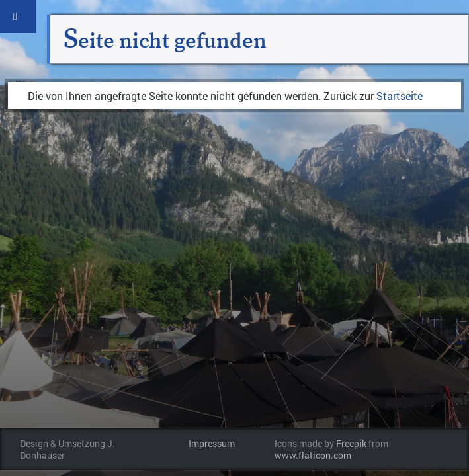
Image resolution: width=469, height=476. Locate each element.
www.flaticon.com (313, 456)
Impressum (212, 444)
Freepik (351, 444)
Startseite (400, 96)
